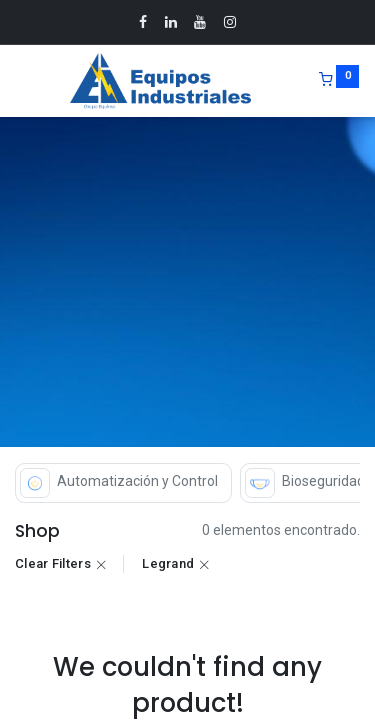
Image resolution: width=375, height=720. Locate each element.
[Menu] (17, 81)
